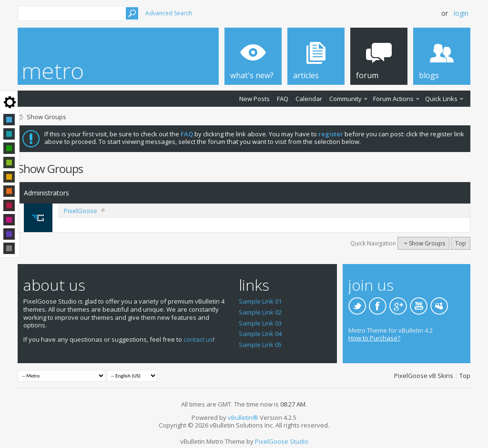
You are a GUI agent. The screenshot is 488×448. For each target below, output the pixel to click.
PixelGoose (81, 211)
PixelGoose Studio (282, 441)
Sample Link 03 (260, 323)
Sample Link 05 (260, 345)
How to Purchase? (374, 338)
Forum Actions (393, 99)
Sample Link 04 (260, 334)
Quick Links (441, 99)
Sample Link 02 (260, 312)
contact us (198, 339)
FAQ (283, 99)
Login (461, 13)
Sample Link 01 (260, 301)
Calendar (309, 99)
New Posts (254, 99)
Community (346, 99)
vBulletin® (243, 417)
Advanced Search (169, 13)
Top (461, 243)
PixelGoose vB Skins (424, 376)
